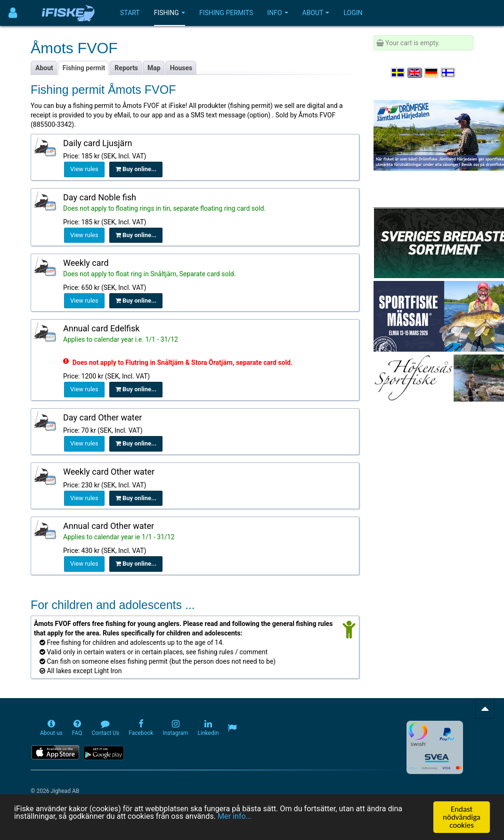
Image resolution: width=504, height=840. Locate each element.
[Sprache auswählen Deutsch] (432, 73)
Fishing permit (84, 68)
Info (277, 13)
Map (154, 68)
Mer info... (246, 818)
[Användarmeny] (13, 13)
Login (353, 13)
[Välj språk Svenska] (398, 73)
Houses (181, 68)
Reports (126, 68)
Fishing (170, 13)
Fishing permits (226, 13)
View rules (84, 169)
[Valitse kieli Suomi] (448, 73)
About (316, 13)
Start (130, 13)
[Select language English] (415, 73)
